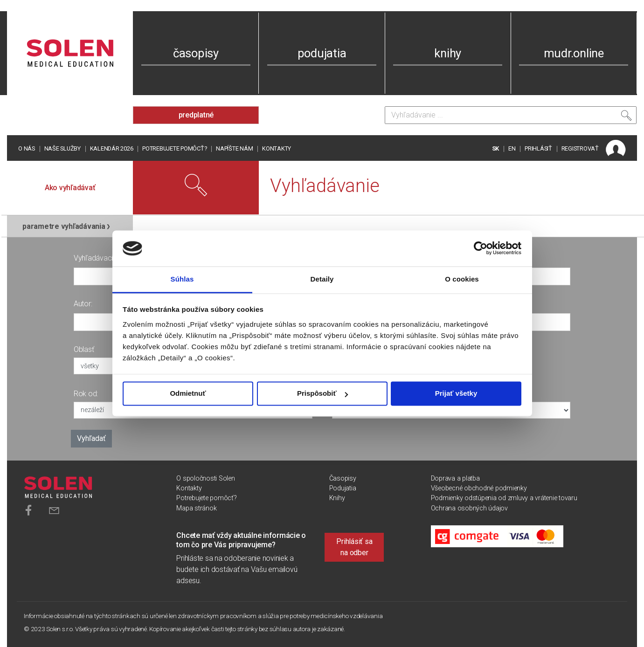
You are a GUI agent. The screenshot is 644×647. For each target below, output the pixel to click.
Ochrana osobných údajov (469, 508)
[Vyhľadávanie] (511, 115)
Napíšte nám (234, 148)
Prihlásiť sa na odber (354, 547)
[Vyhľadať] (626, 117)
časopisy (196, 53)
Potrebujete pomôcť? (174, 148)
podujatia (322, 53)
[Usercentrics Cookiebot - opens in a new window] (481, 248)
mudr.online (574, 53)
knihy (448, 53)
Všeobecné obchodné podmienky (479, 488)
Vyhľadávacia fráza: (105, 258)
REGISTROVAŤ (580, 148)
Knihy (337, 498)
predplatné (196, 115)
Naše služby (62, 148)
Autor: (83, 304)
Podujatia (343, 488)
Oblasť (84, 349)
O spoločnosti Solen (205, 478)
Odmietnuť (188, 394)
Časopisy (343, 478)
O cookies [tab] (462, 279)
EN (512, 148)
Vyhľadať (91, 438)
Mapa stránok (196, 508)
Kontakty (277, 148)
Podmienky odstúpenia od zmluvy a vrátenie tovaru (504, 498)
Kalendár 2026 (112, 148)
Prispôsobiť (322, 394)
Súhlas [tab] (182, 279)
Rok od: (86, 394)
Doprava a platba (455, 478)
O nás (27, 148)
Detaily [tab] (322, 279)
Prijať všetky (456, 394)
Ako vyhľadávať (70, 188)
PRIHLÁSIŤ (538, 148)
